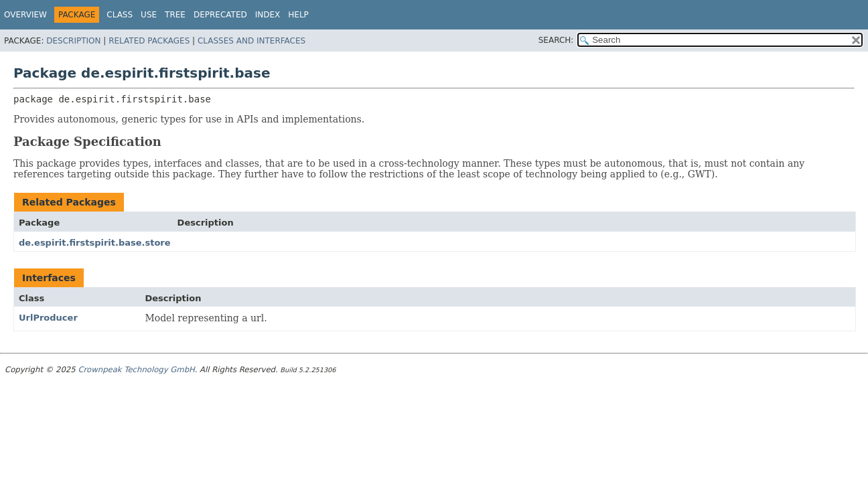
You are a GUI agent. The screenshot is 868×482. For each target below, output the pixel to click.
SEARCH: (556, 40)
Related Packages (149, 41)
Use (149, 15)
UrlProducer (48, 318)
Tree (175, 15)
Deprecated (220, 15)
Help (298, 15)
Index (268, 15)
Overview (25, 15)
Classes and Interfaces (251, 41)
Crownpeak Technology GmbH (136, 370)
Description (73, 41)
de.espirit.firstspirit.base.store (95, 243)
